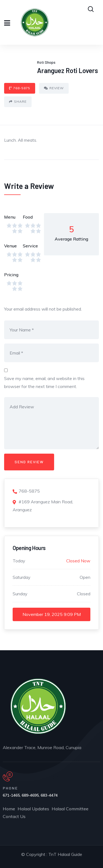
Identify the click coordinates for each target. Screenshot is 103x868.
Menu (10, 217)
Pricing (11, 275)
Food (28, 217)
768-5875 (20, 88)
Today (19, 561)
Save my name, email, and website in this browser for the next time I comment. (44, 382)
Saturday (22, 577)
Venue (10, 246)
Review (54, 88)
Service (30, 246)
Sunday (20, 594)
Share (18, 101)
